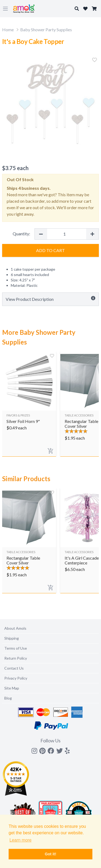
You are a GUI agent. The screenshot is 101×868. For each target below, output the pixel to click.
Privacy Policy (16, 678)
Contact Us (14, 668)
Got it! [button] (50, 854)
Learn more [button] (20, 840)
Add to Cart (50, 250)
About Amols (15, 628)
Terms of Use (16, 648)
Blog (8, 698)
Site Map (12, 688)
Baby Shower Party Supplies (46, 30)
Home (8, 30)
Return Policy (16, 658)
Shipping (12, 638)
